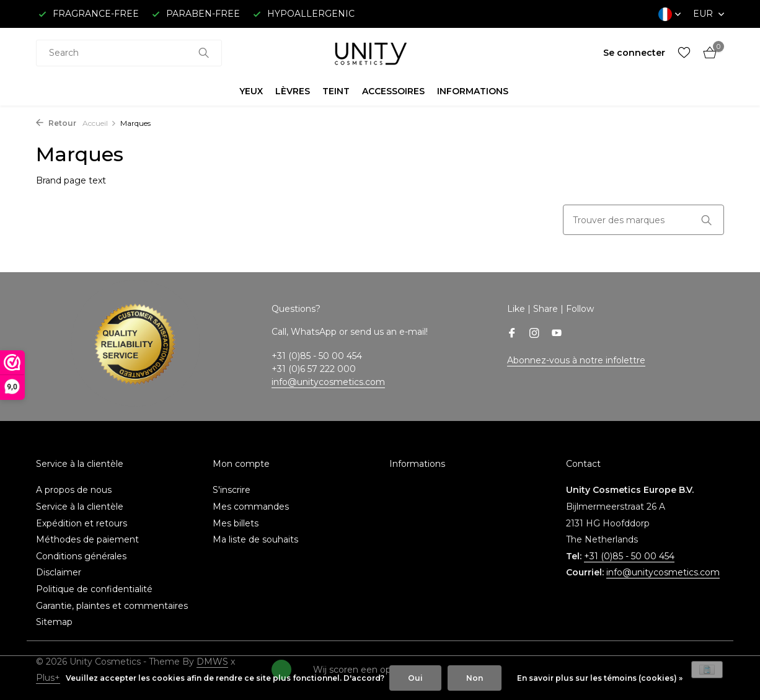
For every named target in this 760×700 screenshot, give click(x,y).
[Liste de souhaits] (684, 53)
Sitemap (54, 622)
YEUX (251, 91)
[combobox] (129, 53)
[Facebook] (512, 334)
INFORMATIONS (473, 91)
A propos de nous (74, 490)
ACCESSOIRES (393, 91)
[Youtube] (557, 334)
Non (475, 678)
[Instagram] (534, 334)
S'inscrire (232, 490)
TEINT (336, 91)
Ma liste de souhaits (255, 539)
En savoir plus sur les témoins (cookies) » (600, 678)
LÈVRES (293, 91)
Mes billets (236, 523)
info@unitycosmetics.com (328, 382)
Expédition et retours (82, 523)
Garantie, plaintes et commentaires (112, 606)
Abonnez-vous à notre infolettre (576, 360)
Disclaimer (59, 572)
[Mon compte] (634, 53)
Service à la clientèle (80, 507)
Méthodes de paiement (87, 539)
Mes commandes (251, 507)
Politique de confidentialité (94, 589)
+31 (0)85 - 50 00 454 (629, 556)
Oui (415, 678)
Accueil (99, 123)
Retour (56, 123)
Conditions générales (81, 556)
